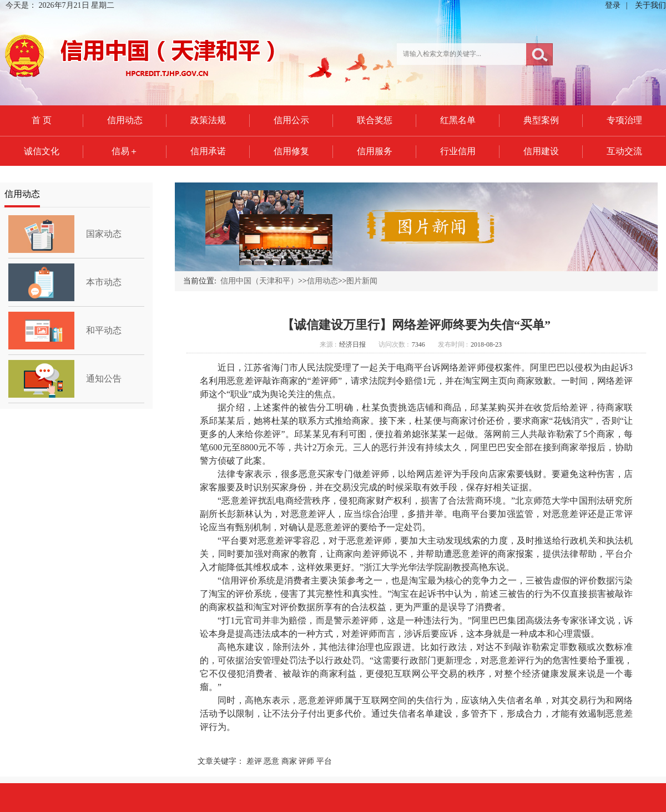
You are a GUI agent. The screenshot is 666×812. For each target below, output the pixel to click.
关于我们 (650, 5)
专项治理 (624, 120)
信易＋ (125, 151)
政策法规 (208, 120)
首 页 (42, 120)
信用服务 (375, 151)
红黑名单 (458, 120)
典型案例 (541, 120)
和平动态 (104, 330)
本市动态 (104, 282)
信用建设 (541, 151)
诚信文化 (42, 151)
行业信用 (458, 151)
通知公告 (104, 379)
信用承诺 (208, 151)
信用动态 (125, 120)
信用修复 (291, 151)
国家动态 (104, 234)
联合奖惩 (375, 120)
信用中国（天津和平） (259, 281)
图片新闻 (362, 281)
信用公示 (291, 120)
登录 (613, 5)
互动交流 (624, 151)
